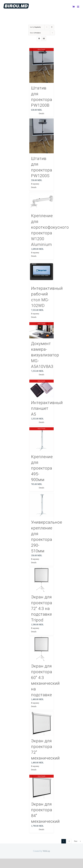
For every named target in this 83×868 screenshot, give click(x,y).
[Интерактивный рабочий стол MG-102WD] (41, 272)
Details (41, 113)
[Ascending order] (52, 27)
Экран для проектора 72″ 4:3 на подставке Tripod (42, 609)
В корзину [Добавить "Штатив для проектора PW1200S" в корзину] (35, 184)
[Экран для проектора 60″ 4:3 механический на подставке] (41, 649)
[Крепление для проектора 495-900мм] (41, 439)
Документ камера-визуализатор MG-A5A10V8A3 (45, 355)
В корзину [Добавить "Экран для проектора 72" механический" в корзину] (35, 766)
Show (35, 33)
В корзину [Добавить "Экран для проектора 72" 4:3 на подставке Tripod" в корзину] (35, 628)
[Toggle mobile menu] (78, 7)
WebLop (46, 851)
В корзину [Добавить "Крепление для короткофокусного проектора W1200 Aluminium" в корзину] (35, 253)
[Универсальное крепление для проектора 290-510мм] (41, 505)
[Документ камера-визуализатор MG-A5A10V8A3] (41, 330)
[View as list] (44, 39)
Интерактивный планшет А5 (47, 408)
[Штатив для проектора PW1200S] (41, 136)
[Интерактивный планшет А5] (41, 389)
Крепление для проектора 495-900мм (42, 468)
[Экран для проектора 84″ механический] (41, 787)
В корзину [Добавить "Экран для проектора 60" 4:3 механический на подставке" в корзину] (35, 703)
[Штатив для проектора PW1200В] (41, 65)
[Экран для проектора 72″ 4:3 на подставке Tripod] (41, 580)
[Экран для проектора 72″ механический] (41, 724)
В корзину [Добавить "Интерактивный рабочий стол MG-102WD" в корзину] (35, 314)
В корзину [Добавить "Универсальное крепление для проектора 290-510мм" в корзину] (35, 559)
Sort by (35, 27)
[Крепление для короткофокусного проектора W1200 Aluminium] (41, 201)
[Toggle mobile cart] (74, 7)
